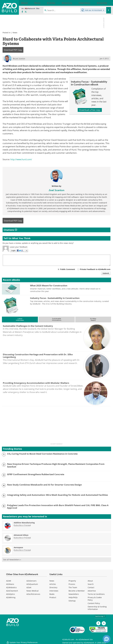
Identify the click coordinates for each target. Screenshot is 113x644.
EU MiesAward (93, 319)
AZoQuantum (32, 584)
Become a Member (77, 591)
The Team (73, 587)
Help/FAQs (73, 597)
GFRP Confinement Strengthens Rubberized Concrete (36, 474)
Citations (10, 230)
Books (52, 594)
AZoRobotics (11, 587)
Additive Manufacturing (24, 523)
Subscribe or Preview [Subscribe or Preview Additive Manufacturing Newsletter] (22, 525)
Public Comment (68, 269)
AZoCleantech (12, 591)
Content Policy (94, 603)
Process (72, 584)
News (15, 33)
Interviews (54, 591)
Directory (53, 587)
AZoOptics (11, 594)
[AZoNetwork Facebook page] (22, 12)
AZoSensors (31, 581)
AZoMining (11, 597)
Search (91, 584)
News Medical (32, 591)
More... (107, 3)
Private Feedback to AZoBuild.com (95, 269)
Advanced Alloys (21, 535)
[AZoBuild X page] (26, 12)
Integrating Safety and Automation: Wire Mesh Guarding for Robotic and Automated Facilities (57, 495)
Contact (91, 587)
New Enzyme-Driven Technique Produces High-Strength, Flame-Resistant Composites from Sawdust (56, 465)
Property (72, 581)
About (90, 581)
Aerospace (18, 547)
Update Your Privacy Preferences (22, 641)
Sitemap (72, 601)
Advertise (92, 591)
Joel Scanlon (56, 190)
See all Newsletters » (12, 560)
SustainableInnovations (57, 319)
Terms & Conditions (96, 594)
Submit (106, 273)
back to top (100, 616)
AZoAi (29, 587)
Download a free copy (90, 110)
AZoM (9, 581)
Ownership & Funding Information (97, 608)
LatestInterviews (20, 319)
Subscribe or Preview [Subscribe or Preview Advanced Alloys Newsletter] (22, 538)
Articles (53, 584)
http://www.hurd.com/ (21, 159)
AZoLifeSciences (33, 594)
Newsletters (74, 594)
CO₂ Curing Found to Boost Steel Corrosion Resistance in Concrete (42, 454)
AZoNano (10, 584)
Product (53, 597)
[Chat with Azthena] (107, 639)
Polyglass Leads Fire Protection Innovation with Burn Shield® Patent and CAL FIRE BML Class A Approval (58, 507)
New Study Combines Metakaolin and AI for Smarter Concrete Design (44, 485)
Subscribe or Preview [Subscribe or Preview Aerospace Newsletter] (22, 550)
